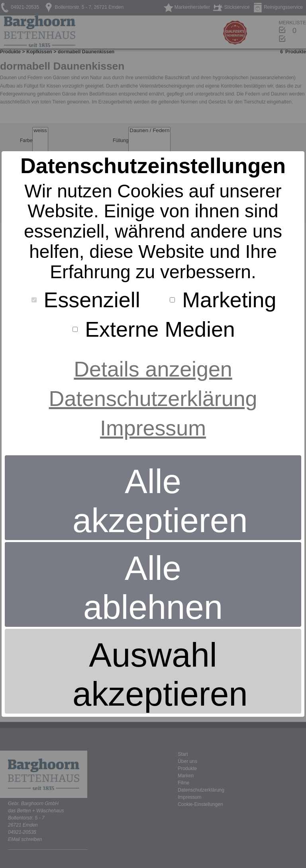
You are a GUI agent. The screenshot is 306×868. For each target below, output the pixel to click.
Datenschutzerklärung (153, 398)
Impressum (153, 428)
